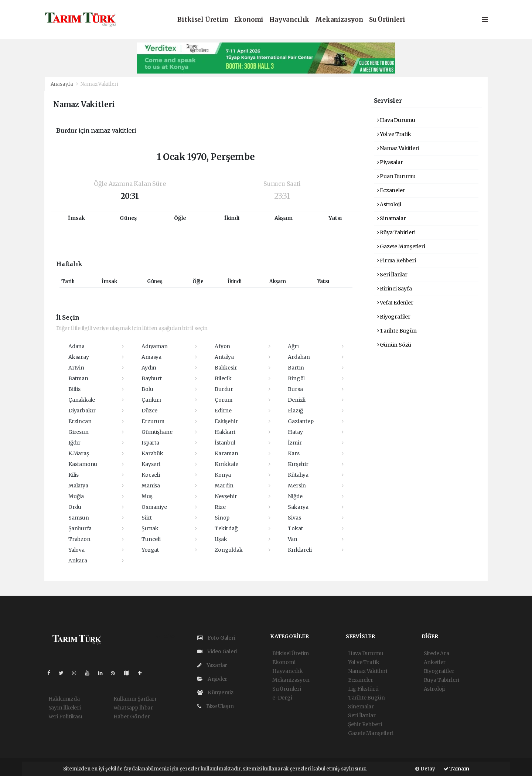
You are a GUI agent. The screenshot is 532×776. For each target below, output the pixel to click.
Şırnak (150, 528)
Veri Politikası (65, 717)
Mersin (297, 486)
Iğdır (74, 443)
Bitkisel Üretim (203, 20)
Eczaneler (391, 190)
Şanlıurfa (80, 528)
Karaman (226, 453)
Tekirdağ (226, 528)
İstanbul (225, 443)
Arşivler (212, 679)
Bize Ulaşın (216, 706)
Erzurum (153, 421)
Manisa (151, 486)
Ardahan (299, 357)
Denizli (297, 400)
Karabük (152, 453)
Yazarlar (212, 665)
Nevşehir (226, 496)
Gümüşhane (157, 432)
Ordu (75, 507)
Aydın (149, 368)
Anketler (435, 662)
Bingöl (296, 378)
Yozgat (150, 550)
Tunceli (151, 539)
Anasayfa (62, 84)
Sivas (294, 518)
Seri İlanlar (392, 275)
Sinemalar (361, 707)
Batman (78, 378)
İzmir (295, 443)
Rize (220, 507)
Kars (294, 453)
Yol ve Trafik (394, 134)
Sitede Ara (436, 653)
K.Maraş (79, 453)
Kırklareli (300, 550)
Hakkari (225, 432)
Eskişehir (226, 421)
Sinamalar (392, 218)
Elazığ (295, 411)
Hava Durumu (396, 120)
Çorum (224, 400)
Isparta (150, 443)
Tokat (295, 528)
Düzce (149, 411)
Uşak (221, 539)
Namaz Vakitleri (99, 84)
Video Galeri (217, 651)
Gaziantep (301, 421)
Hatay (295, 432)
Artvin (76, 368)
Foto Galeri (216, 638)
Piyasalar (390, 162)
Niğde (295, 496)
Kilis (74, 475)
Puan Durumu (397, 176)
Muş (147, 496)
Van (292, 539)
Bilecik (223, 378)
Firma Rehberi (397, 261)
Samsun (79, 518)
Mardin (224, 486)
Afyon (222, 346)
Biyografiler (394, 317)
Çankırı (151, 400)
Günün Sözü (394, 345)
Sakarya (298, 507)
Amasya (151, 357)
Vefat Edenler (395, 303)
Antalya (224, 357)
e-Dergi (282, 698)
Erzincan (80, 421)
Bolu (147, 389)
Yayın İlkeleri (65, 708)
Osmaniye (154, 507)
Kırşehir (298, 464)
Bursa (295, 389)
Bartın (296, 368)
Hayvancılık (289, 20)
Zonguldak (229, 550)
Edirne (223, 411)
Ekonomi (249, 20)
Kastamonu (83, 464)
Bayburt (152, 378)
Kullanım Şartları (135, 699)
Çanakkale (82, 400)
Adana (76, 346)
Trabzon (79, 539)
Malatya (78, 486)
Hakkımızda (64, 699)
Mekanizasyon (339, 20)
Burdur (224, 389)
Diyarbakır (82, 411)
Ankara (78, 561)
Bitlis (74, 389)
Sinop (222, 518)
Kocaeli (151, 475)
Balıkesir (226, 368)
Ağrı (293, 346)
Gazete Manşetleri (401, 246)
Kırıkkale (226, 464)
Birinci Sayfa (395, 289)
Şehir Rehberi (365, 724)
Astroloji (389, 204)
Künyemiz (215, 692)
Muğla (76, 496)
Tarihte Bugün (397, 331)
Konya (223, 475)
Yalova (76, 550)
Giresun (79, 432)
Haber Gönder (132, 717)
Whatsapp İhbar (133, 708)
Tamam (456, 769)
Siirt (147, 518)
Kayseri (151, 464)
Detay (425, 769)
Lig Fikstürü (363, 689)
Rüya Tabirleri (396, 232)
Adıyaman (154, 346)
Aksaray (79, 357)
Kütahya (298, 475)
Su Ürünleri (387, 20)
